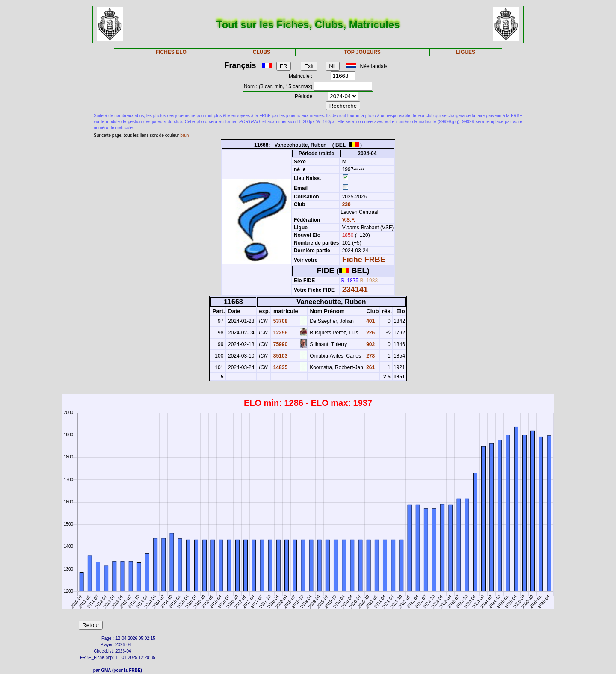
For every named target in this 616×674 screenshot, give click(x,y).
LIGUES (466, 52)
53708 (280, 321)
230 (345, 204)
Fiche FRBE (364, 260)
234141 (355, 290)
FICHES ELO (171, 52)
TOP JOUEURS (362, 52)
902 (370, 344)
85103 (280, 356)
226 (370, 333)
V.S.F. (349, 220)
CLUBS (262, 52)
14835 (280, 367)
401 (370, 321)
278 (370, 356)
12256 (280, 333)
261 (370, 367)
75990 (280, 344)
